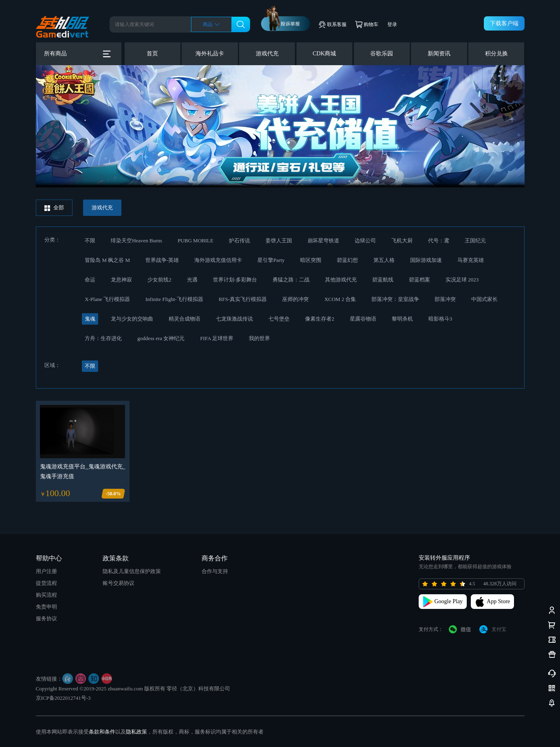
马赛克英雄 (471, 260)
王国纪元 (475, 241)
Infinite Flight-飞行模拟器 (174, 299)
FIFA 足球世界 (217, 338)
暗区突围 (311, 260)
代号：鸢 (439, 241)
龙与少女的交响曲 (132, 319)
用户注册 (46, 571)
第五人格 (384, 260)
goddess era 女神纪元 (161, 338)
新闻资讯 (439, 54)
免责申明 (46, 607)
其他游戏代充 (341, 280)
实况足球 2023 (462, 280)
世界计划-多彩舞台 (235, 280)
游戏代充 (267, 54)
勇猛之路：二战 (291, 280)
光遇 (192, 280)
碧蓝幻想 (347, 260)
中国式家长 (484, 299)
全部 (54, 208)
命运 (90, 280)
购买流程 (46, 595)
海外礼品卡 (210, 54)
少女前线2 (159, 280)
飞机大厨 (402, 241)
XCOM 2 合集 (340, 299)
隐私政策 (136, 732)
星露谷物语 (363, 319)
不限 (90, 241)
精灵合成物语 (184, 319)
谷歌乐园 (382, 54)
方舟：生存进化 (103, 338)
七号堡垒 (279, 319)
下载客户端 (504, 23)
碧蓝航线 (383, 280)
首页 (152, 54)
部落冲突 (445, 299)
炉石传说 (239, 241)
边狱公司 (365, 241)
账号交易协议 (119, 583)
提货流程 (46, 583)
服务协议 (46, 618)
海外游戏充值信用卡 (218, 260)
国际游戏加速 (426, 260)
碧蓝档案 (419, 280)
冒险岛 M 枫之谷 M (107, 260)
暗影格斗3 (440, 319)
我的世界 (259, 338)
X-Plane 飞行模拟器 (107, 299)
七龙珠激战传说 (234, 319)
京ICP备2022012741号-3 (63, 698)
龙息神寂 (121, 280)
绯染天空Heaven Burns (136, 241)
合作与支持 (215, 571)
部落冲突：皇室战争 (395, 299)
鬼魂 (90, 319)
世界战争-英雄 (162, 260)
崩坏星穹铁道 (323, 241)
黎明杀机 (402, 319)
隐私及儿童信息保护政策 (132, 571)
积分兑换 (496, 54)
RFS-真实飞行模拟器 (243, 299)
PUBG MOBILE (195, 241)
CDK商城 (325, 54)
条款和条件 (102, 732)
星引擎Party (271, 260)
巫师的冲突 (295, 299)
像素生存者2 (320, 319)
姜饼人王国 (279, 241)
